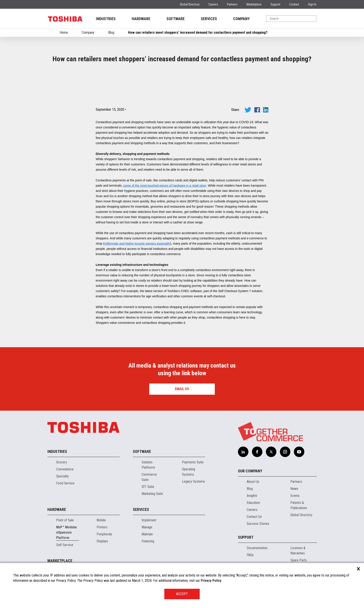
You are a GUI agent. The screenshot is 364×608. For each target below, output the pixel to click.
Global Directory (190, 4)
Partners (232, 4)
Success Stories (258, 524)
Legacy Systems (193, 481)
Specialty (62, 476)
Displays (102, 541)
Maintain (147, 534)
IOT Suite (148, 487)
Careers (213, 4)
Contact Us (254, 517)
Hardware (57, 509)
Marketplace (254, 4)
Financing (148, 541)
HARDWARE (141, 19)
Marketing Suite (152, 494)
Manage (147, 527)
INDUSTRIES (106, 19)
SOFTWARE (176, 19)
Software (142, 451)
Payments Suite (193, 462)
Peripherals (104, 534)
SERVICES (209, 19)
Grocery (62, 462)
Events (295, 496)
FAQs (250, 555)
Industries (57, 451)
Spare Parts (299, 560)
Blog (111, 32)
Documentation (257, 548)
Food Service (65, 483)
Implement (149, 520)
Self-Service (65, 545)
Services (141, 509)
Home (64, 32)
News (294, 489)
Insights (252, 496)
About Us (253, 482)
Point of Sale (65, 520)
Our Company (250, 471)
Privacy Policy (211, 581)
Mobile (101, 520)
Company (88, 32)
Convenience (65, 469)
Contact (294, 4)
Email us (182, 389)
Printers (102, 527)
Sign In (312, 4)
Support (275, 4)
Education (253, 503)
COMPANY (241, 19)
